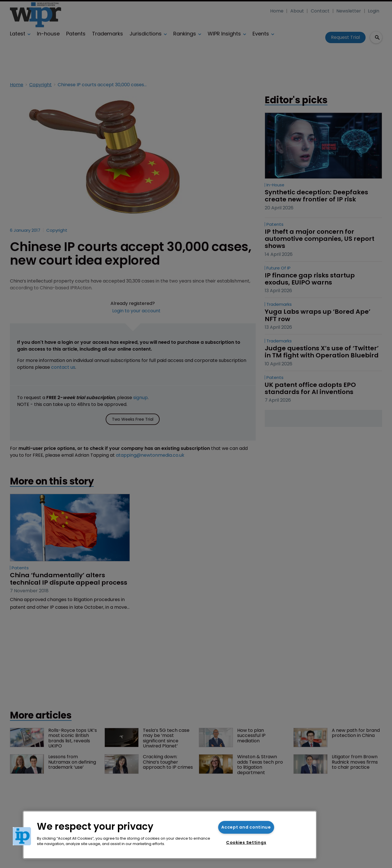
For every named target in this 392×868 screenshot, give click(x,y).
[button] (22, 836)
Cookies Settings (246, 842)
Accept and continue (246, 827)
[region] (170, 835)
